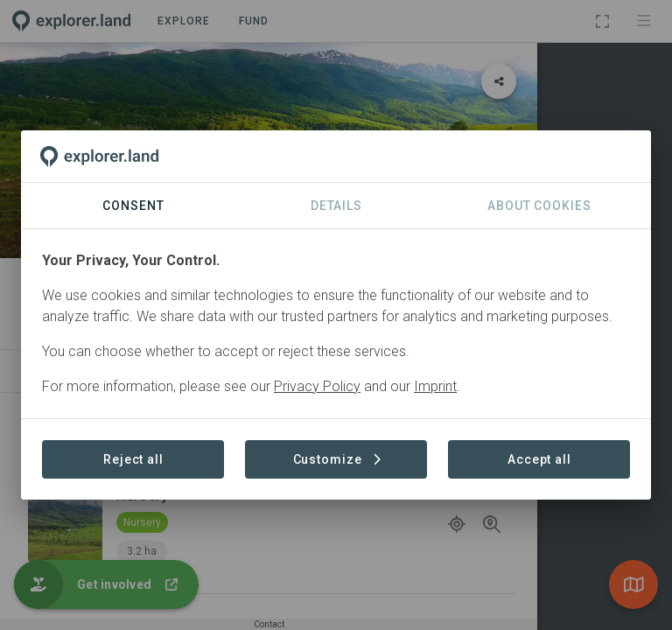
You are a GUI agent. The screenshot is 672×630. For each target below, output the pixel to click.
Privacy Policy (317, 386)
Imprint (435, 386)
